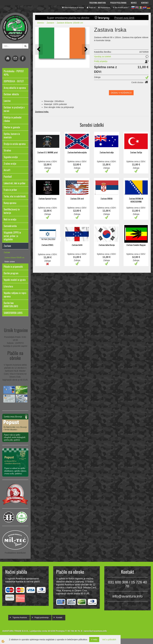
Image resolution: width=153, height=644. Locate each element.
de (149, 7)
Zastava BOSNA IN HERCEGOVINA (136, 200)
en (137, 7)
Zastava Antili (77, 245)
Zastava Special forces (48, 198)
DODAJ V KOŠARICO (121, 93)
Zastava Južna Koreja (107, 245)
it (141, 7)
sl (133, 7)
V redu (94, 640)
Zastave (7, 252)
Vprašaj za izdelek (102, 57)
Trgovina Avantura (97, 3)
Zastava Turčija (136, 152)
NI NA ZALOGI (48, 239)
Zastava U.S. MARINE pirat (48, 152)
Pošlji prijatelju (101, 61)
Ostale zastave (10, 261)
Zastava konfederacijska (77, 152)
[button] (86, 49)
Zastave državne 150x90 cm (14, 257)
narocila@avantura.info (95, 631)
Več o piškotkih (109, 640)
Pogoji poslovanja (118, 3)
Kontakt (145, 3)
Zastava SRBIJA (107, 198)
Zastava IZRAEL (48, 245)
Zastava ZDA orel (77, 198)
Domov (41, 23)
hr (145, 7)
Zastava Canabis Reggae (136, 245)
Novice (134, 3)
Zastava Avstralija (107, 152)
